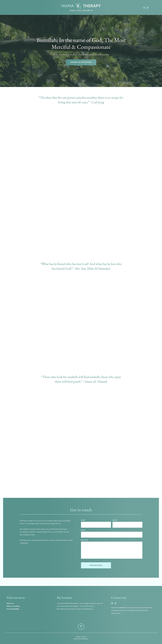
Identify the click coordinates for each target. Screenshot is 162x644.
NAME (83, 520)
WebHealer (85, 639)
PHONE (115, 520)
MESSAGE (84, 540)
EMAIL (83, 530)
